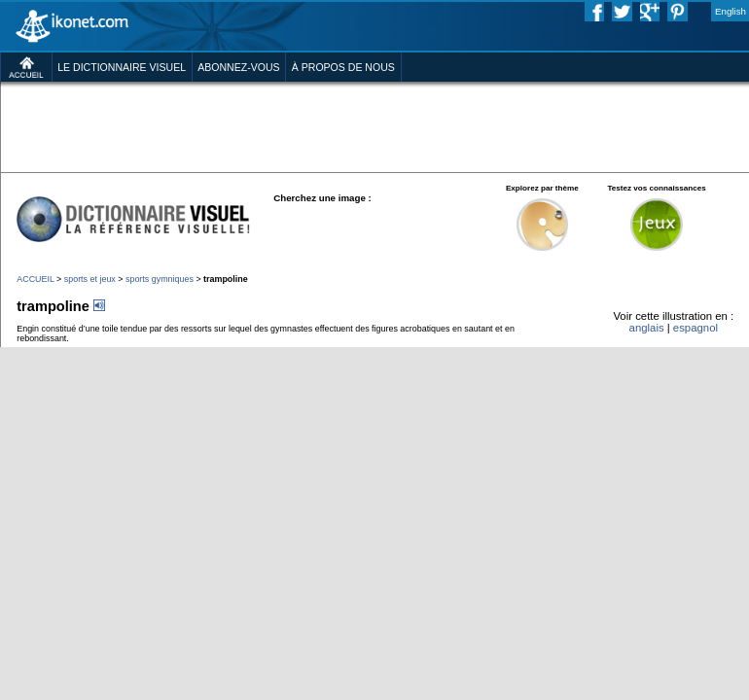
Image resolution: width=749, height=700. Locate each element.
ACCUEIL (35, 279)
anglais (647, 328)
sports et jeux (90, 279)
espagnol (695, 328)
